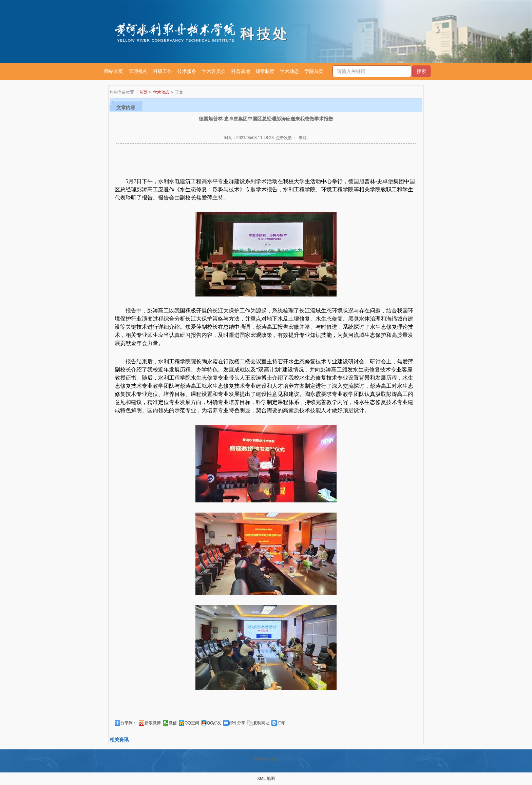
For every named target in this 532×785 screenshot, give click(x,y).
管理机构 (138, 71)
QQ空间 (192, 723)
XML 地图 (266, 779)
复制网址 (261, 723)
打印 (281, 723)
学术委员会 (214, 71)
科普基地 (241, 71)
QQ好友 (214, 723)
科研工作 (163, 71)
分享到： (129, 723)
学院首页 (314, 71)
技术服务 (187, 71)
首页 (143, 92)
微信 (173, 723)
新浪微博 (153, 723)
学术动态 (289, 71)
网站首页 (114, 71)
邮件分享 (237, 723)
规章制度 (265, 71)
